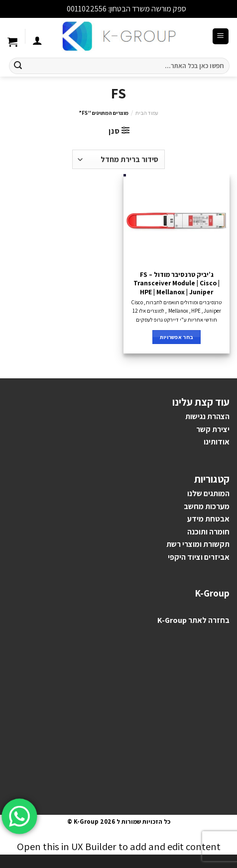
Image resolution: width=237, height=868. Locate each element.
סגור (58, 9)
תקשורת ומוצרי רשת (198, 544)
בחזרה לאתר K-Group (193, 620)
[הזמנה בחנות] (118, 159)
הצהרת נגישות (207, 416)
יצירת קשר (213, 429)
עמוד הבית (147, 113)
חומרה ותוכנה (208, 532)
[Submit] (18, 66)
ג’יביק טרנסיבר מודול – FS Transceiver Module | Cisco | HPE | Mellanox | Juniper (177, 283)
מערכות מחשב (207, 506)
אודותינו (217, 442)
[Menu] (221, 37)
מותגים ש (211, 493)
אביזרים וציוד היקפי (199, 557)
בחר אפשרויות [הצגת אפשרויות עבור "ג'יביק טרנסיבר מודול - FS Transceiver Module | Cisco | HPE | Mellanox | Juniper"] (177, 337)
